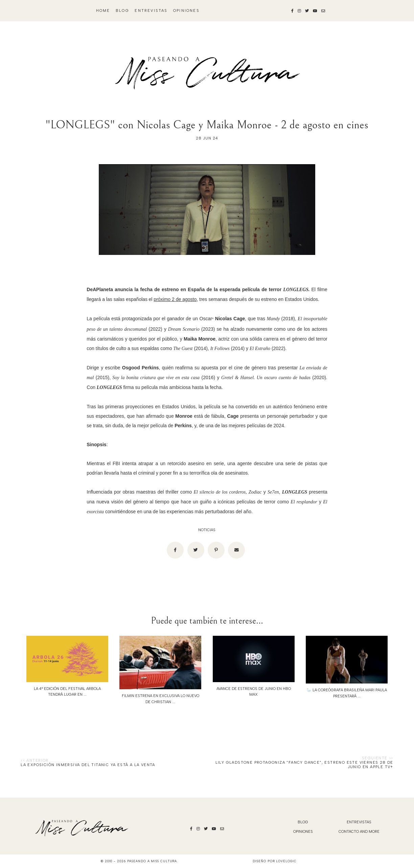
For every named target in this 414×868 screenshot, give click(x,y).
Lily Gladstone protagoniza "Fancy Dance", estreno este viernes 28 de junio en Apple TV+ (304, 765)
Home (103, 11)
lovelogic (286, 861)
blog (122, 11)
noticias (207, 530)
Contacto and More (359, 832)
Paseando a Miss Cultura (152, 861)
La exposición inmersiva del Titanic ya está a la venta (88, 765)
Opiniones (186, 11)
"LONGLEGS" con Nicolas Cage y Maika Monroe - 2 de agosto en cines (207, 125)
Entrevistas (151, 11)
